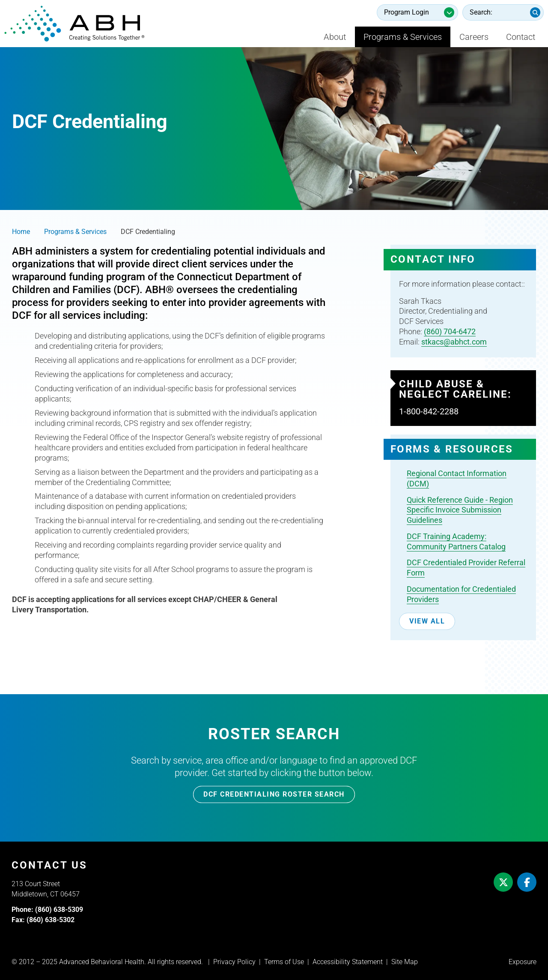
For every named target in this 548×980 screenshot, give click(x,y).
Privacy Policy (234, 962)
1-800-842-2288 (429, 411)
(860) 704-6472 (450, 331)
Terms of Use (284, 962)
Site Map (405, 962)
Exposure (523, 962)
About (335, 37)
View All (427, 621)
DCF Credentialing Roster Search (274, 794)
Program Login (407, 12)
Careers (474, 37)
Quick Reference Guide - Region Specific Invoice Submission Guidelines (460, 510)
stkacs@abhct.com (454, 342)
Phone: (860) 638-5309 (47, 910)
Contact (521, 37)
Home (21, 232)
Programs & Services (403, 37)
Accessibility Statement (348, 962)
